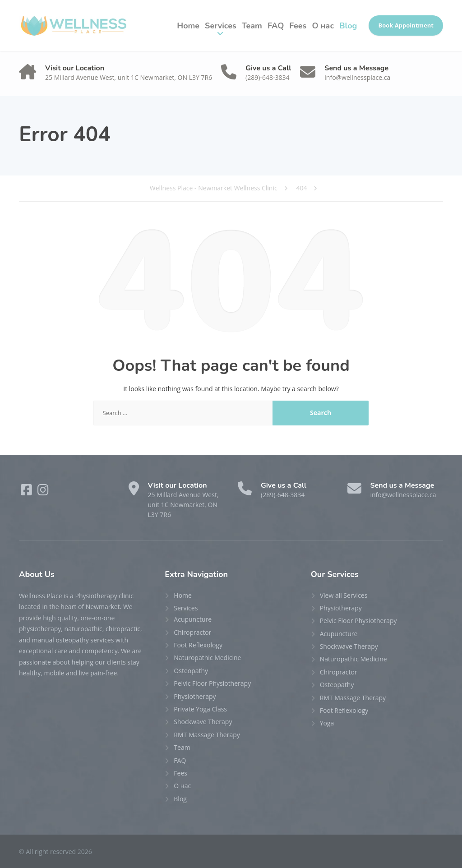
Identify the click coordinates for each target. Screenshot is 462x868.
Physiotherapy (195, 696)
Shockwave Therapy (203, 722)
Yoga (327, 723)
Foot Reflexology (198, 645)
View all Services (344, 595)
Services (221, 26)
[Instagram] (43, 492)
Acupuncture (193, 619)
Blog (348, 26)
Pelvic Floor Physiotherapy (212, 683)
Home (188, 26)
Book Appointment (406, 25)
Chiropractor (192, 632)
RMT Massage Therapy (207, 735)
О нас (323, 26)
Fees (298, 26)
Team (252, 26)
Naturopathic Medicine (207, 658)
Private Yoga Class (200, 709)
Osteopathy (191, 671)
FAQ (276, 26)
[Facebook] (27, 492)
